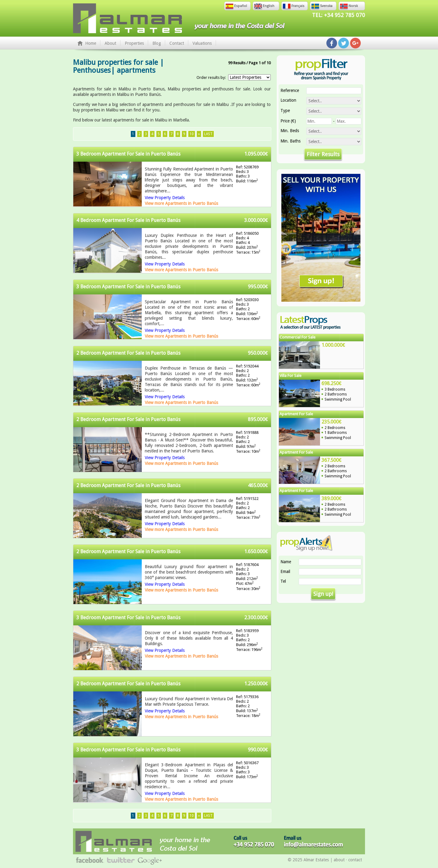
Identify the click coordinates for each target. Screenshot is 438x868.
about (339, 860)
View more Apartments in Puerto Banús (181, 203)
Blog (157, 43)
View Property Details (165, 198)
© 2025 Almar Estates (308, 860)
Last (208, 134)
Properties (134, 43)
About (110, 43)
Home (91, 43)
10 (192, 134)
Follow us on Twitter (344, 43)
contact (355, 860)
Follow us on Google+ (355, 43)
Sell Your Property (321, 238)
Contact (177, 43)
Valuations (202, 43)
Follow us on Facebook (332, 43)
